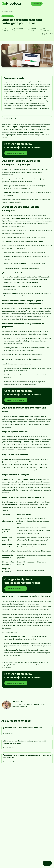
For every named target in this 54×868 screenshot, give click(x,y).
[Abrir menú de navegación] (51, 4)
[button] (27, 118)
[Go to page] (11, 4)
